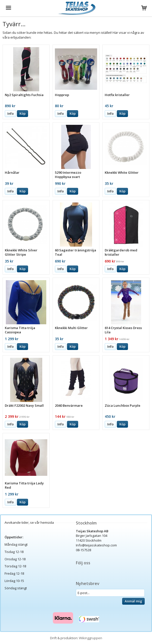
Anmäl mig (133, 601)
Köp (23, 113)
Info (10, 113)
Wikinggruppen (91, 638)
